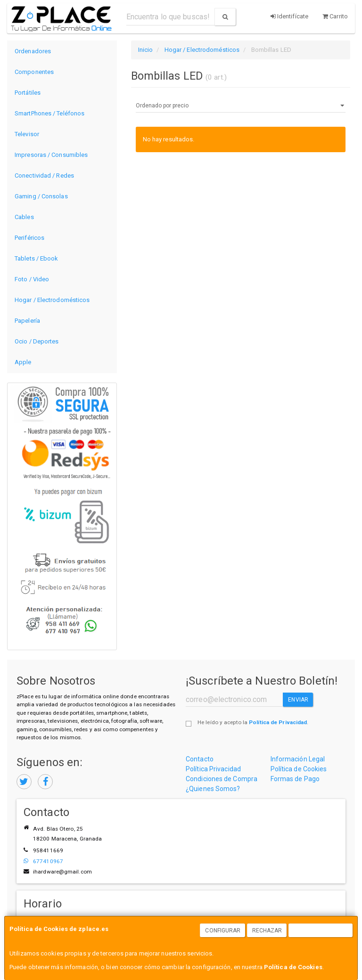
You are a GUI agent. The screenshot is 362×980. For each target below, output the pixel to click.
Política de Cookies (293, 967)
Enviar (298, 700)
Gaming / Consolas (41, 196)
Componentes (34, 72)
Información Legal (298, 759)
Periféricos (29, 238)
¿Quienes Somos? (213, 789)
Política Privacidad (213, 769)
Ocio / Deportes (37, 341)
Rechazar (267, 931)
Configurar (223, 931)
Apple (23, 362)
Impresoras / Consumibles (51, 155)
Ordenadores (33, 51)
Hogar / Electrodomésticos (52, 300)
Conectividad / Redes (44, 176)
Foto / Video (32, 279)
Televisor (27, 134)
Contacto (200, 759)
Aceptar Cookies (321, 931)
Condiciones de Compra (222, 779)
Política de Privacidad (278, 722)
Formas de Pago (295, 779)
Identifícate (289, 16)
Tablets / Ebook (37, 258)
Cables (24, 217)
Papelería (27, 321)
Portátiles (28, 93)
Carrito (335, 16)
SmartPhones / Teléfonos (49, 113)
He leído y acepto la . (253, 722)
